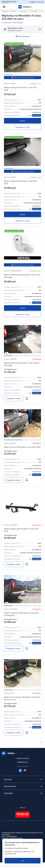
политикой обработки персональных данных (19, 855)
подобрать (37, 115)
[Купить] (22, 121)
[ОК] (22, 861)
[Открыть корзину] (40, 7)
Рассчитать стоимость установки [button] (22, 78)
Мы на (22, 808)
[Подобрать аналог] (14, 398)
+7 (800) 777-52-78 (36, 2)
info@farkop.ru (23, 762)
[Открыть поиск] (10, 7)
